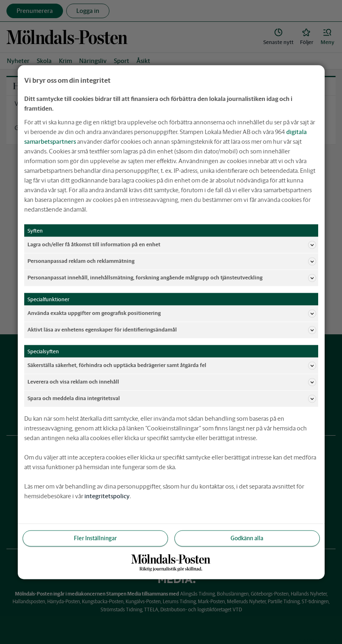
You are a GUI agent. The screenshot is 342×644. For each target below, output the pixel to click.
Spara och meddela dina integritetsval (172, 399)
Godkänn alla (247, 538)
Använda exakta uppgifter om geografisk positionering (172, 313)
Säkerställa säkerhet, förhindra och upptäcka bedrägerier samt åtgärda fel (172, 365)
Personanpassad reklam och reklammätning (172, 261)
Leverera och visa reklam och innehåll (172, 382)
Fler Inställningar (95, 538)
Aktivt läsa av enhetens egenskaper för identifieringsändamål (172, 330)
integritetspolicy (107, 496)
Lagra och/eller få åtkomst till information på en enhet (172, 245)
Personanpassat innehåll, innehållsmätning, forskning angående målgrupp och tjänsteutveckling (172, 278)
